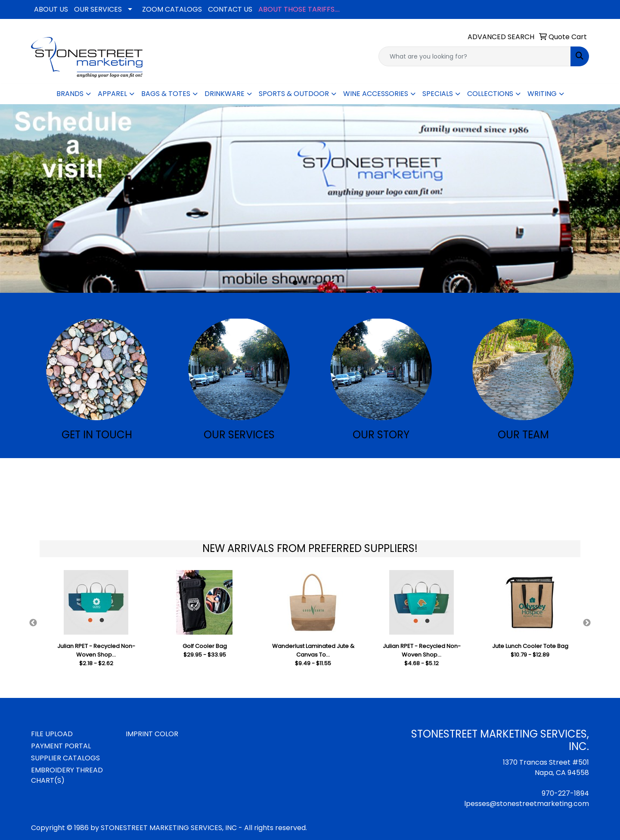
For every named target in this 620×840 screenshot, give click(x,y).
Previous (33, 623)
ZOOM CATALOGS (172, 9)
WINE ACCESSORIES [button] (376, 94)
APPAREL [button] (112, 94)
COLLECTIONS (490, 94)
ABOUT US (51, 9)
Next (587, 623)
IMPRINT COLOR (152, 734)
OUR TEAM (523, 435)
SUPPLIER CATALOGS (65, 758)
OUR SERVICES (98, 9)
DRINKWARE (225, 94)
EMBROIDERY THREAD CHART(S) (67, 775)
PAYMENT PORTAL (61, 746)
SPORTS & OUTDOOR (294, 94)
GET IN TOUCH (97, 435)
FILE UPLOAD (52, 734)
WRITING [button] (542, 94)
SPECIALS (438, 94)
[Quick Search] (475, 56)
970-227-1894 (565, 793)
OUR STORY (381, 435)
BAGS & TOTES (166, 94)
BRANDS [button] (70, 94)
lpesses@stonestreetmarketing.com (527, 804)
